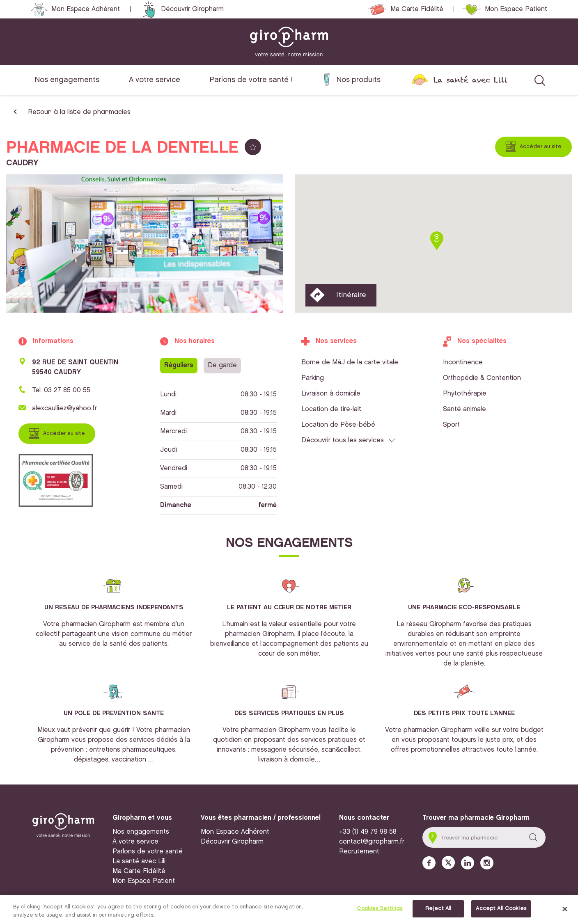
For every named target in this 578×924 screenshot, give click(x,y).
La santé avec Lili (470, 80)
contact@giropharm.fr (372, 842)
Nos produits (359, 80)
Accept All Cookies (501, 909)
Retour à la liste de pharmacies (79, 112)
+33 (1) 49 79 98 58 (368, 832)
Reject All (438, 909)
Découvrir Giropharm (192, 9)
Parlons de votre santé (148, 852)
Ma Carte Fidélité (417, 9)
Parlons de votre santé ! (251, 80)
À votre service (135, 842)
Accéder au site (541, 146)
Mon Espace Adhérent (86, 9)
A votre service (155, 80)
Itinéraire (351, 295)
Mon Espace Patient (516, 9)
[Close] (565, 910)
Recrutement (359, 852)
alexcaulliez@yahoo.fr (64, 408)
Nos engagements (67, 80)
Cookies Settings (380, 909)
